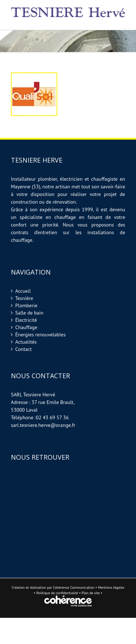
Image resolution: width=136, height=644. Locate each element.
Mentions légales (111, 587)
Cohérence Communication (74, 587)
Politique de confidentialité (57, 593)
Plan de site (91, 593)
